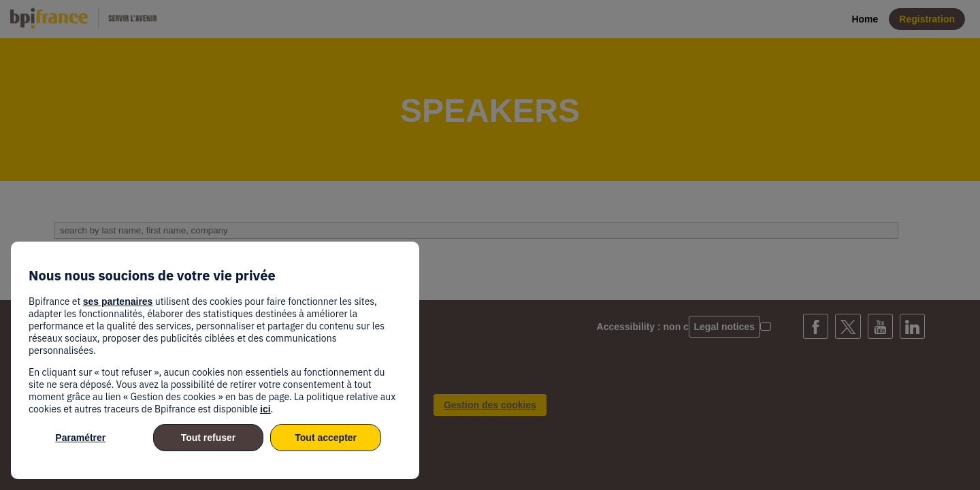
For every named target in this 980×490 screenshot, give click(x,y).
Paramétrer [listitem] (80, 438)
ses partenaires (118, 301)
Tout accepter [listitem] (326, 438)
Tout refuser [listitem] (209, 438)
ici (265, 409)
